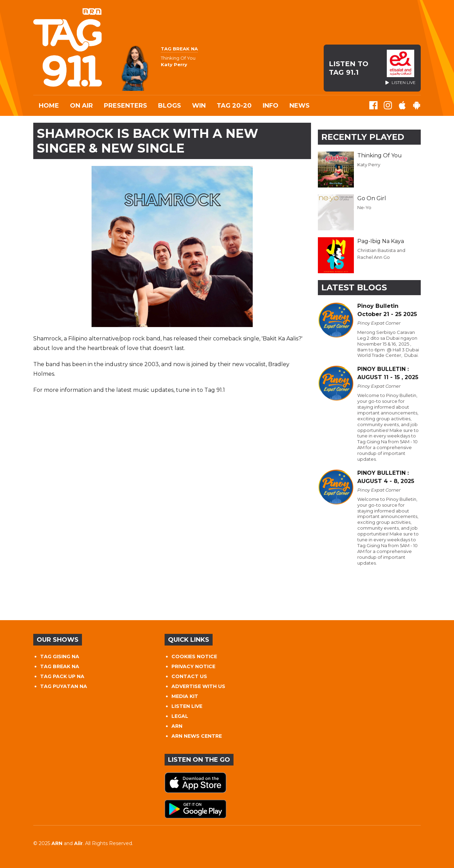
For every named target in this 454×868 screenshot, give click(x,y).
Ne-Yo (364, 207)
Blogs (170, 106)
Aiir (78, 843)
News (300, 106)
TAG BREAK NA (60, 666)
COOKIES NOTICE (194, 656)
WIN (199, 106)
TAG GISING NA (60, 656)
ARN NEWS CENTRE (197, 736)
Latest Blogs (354, 287)
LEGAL (180, 716)
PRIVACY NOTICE (193, 666)
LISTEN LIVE (187, 706)
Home (49, 106)
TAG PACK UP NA (62, 676)
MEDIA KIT (185, 696)
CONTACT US (189, 676)
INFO (271, 106)
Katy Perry (369, 165)
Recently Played (363, 137)
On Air (81, 106)
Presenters (126, 106)
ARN (177, 726)
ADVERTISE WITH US (198, 686)
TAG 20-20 (234, 106)
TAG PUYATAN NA (64, 686)
